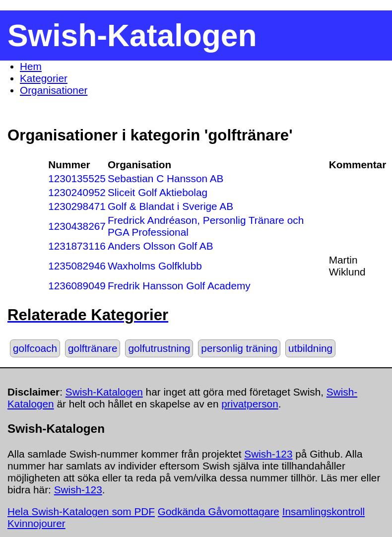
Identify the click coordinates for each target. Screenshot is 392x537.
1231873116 (77, 246)
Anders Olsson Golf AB (161, 246)
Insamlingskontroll (324, 511)
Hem (31, 66)
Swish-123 (268, 454)
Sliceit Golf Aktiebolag (158, 192)
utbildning (310, 348)
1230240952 (77, 192)
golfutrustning (159, 348)
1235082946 (77, 266)
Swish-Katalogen (104, 392)
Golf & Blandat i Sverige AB (170, 206)
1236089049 (77, 286)
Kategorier (44, 78)
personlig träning (239, 348)
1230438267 (77, 226)
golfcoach (35, 348)
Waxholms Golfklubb (155, 266)
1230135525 (77, 178)
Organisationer (54, 90)
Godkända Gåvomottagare (219, 511)
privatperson (250, 404)
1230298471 (77, 206)
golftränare (93, 348)
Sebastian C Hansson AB (166, 178)
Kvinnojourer (36, 523)
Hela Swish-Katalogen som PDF (81, 511)
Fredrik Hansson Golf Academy (179, 286)
